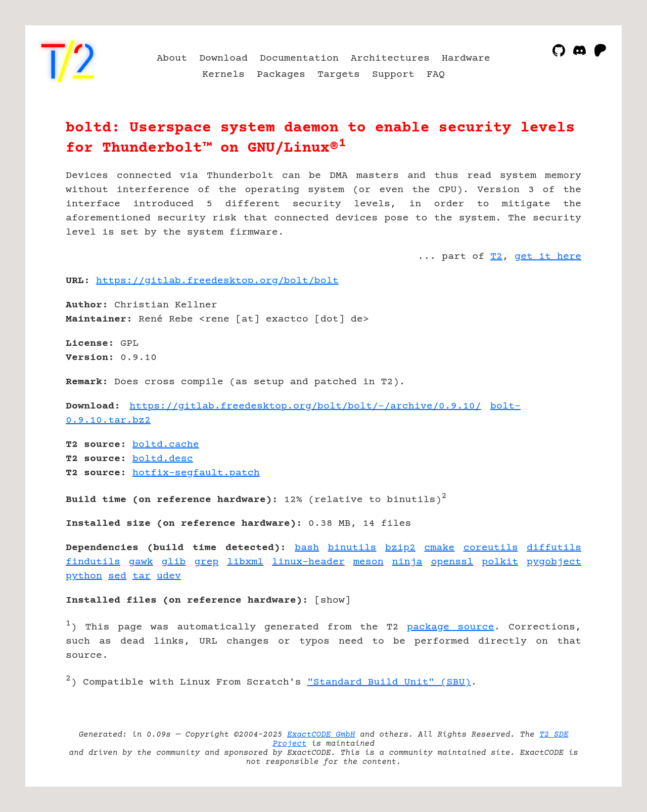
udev (169, 576)
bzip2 (400, 548)
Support (393, 75)
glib (174, 562)
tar (142, 576)
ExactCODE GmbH (321, 735)
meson (368, 562)
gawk (141, 562)
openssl (452, 562)
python (84, 576)
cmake (439, 548)
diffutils (554, 548)
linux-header (308, 562)
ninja (407, 562)
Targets (339, 75)
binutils (352, 548)
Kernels (223, 75)
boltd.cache (166, 445)
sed (117, 576)
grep (206, 562)
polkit (500, 562)
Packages (281, 75)
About (172, 58)
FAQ (436, 75)
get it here (548, 257)
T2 (496, 257)
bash (307, 548)
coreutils (491, 548)
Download (223, 58)
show (333, 600)
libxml (245, 562)
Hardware (466, 58)
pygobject (554, 562)
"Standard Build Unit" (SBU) (389, 682)
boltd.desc (163, 459)
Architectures (390, 58)
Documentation (299, 58)
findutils (93, 562)
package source (451, 627)
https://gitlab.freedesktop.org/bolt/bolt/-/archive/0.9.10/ (305, 406)
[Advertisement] (551, 340)
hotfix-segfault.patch (196, 473)
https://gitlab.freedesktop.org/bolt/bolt (217, 281)
